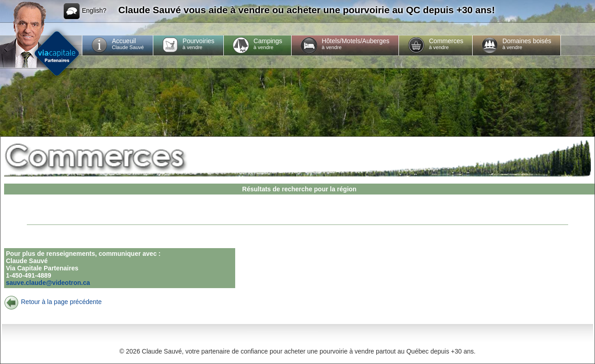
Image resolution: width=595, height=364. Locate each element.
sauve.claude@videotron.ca (48, 283)
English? (85, 11)
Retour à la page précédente (53, 302)
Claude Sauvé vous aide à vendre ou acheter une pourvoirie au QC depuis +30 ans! (307, 10)
